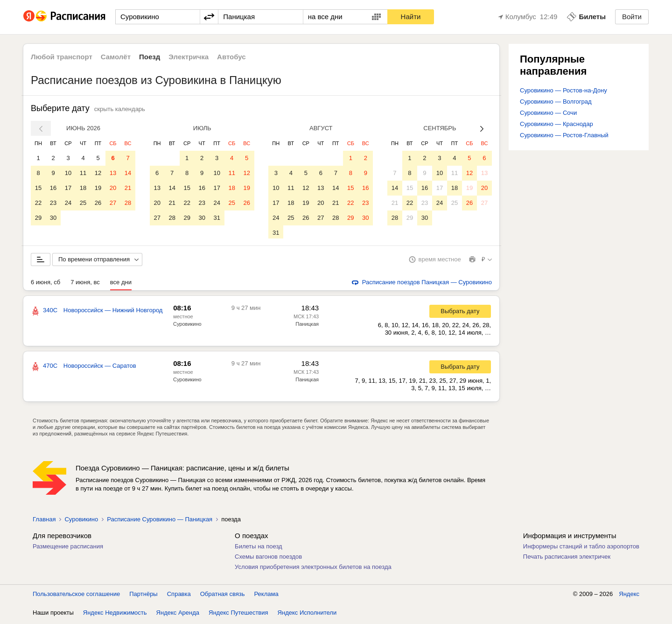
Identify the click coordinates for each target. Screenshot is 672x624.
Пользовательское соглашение (76, 596)
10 (68, 173)
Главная (44, 521)
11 (83, 173)
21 (128, 188)
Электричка (189, 57)
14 (128, 173)
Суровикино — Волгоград (556, 102)
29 (38, 218)
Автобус (231, 57)
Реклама (266, 596)
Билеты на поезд (259, 548)
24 (68, 203)
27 (113, 203)
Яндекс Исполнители (307, 614)
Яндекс (629, 596)
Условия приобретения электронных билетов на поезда (313, 569)
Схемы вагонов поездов (268, 558)
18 (83, 188)
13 (113, 173)
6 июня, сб (45, 284)
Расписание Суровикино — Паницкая (160, 521)
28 (128, 203)
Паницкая (307, 326)
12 (98, 173)
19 (98, 188)
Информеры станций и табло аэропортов (581, 548)
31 (217, 218)
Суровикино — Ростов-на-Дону (563, 90)
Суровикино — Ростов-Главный (564, 135)
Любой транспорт (62, 57)
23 (53, 203)
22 (38, 203)
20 (113, 188)
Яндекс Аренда (178, 614)
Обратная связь (223, 596)
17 (68, 188)
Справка (179, 596)
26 (98, 203)
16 (53, 188)
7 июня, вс (85, 284)
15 (38, 188)
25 (83, 203)
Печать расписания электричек (567, 558)
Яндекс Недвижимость (115, 614)
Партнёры (143, 596)
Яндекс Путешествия (238, 614)
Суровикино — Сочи (548, 113)
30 (53, 218)
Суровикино (187, 326)
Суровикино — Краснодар (556, 124)
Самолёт (116, 57)
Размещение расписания (68, 548)
